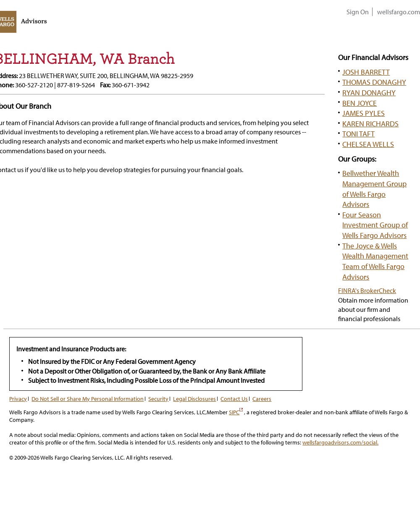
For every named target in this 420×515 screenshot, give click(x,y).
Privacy (18, 399)
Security (158, 399)
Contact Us (234, 399)
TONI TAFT (358, 133)
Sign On (358, 12)
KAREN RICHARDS (370, 123)
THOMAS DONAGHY (374, 82)
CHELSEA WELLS (368, 144)
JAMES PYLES (364, 113)
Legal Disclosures (194, 399)
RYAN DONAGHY (369, 92)
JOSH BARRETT (366, 72)
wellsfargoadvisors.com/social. (340, 442)
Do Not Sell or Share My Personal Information (88, 399)
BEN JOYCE (360, 103)
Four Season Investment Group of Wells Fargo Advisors (375, 225)
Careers (262, 399)
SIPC (236, 412)
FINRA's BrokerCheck (367, 290)
